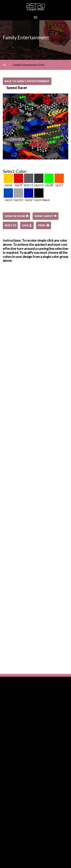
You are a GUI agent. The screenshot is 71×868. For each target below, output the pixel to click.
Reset (10, 225)
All (4, 65)
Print (44, 225)
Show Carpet (45, 216)
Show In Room (16, 216)
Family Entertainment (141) (29, 65)
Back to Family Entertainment (27, 81)
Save (27, 225)
